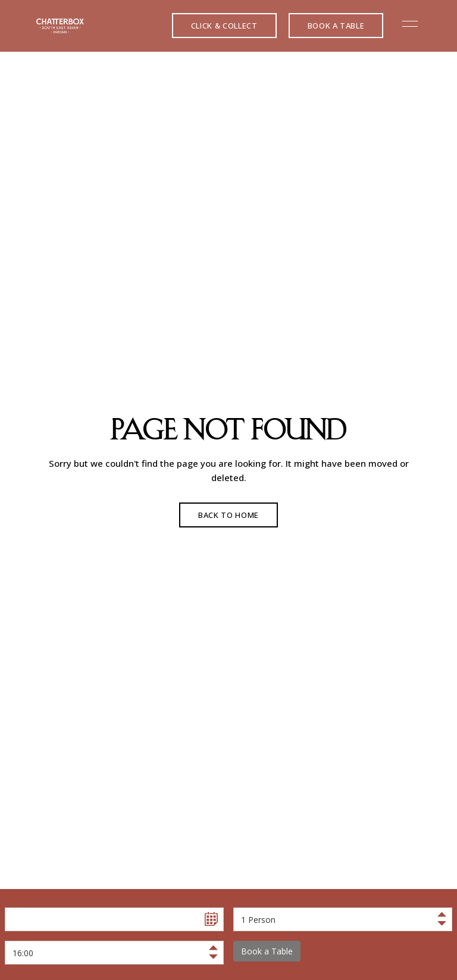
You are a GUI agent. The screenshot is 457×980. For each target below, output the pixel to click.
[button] (224, 26)
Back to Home (228, 515)
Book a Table (267, 951)
